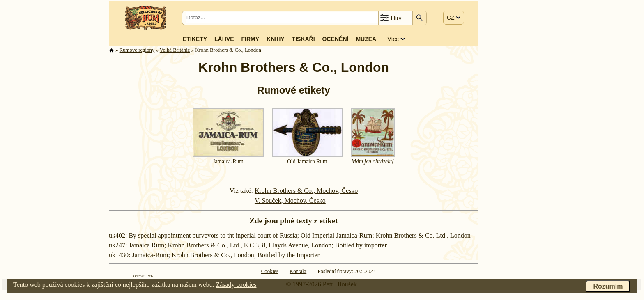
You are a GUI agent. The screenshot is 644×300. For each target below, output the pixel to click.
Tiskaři (304, 39)
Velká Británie (175, 50)
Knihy (276, 39)
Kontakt (298, 271)
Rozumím (608, 286)
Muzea (366, 39)
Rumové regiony (137, 50)
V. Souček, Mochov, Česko (290, 200)
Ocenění (336, 39)
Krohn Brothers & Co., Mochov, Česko (306, 191)
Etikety (195, 39)
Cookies (270, 271)
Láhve (224, 39)
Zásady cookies (236, 285)
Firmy (250, 39)
